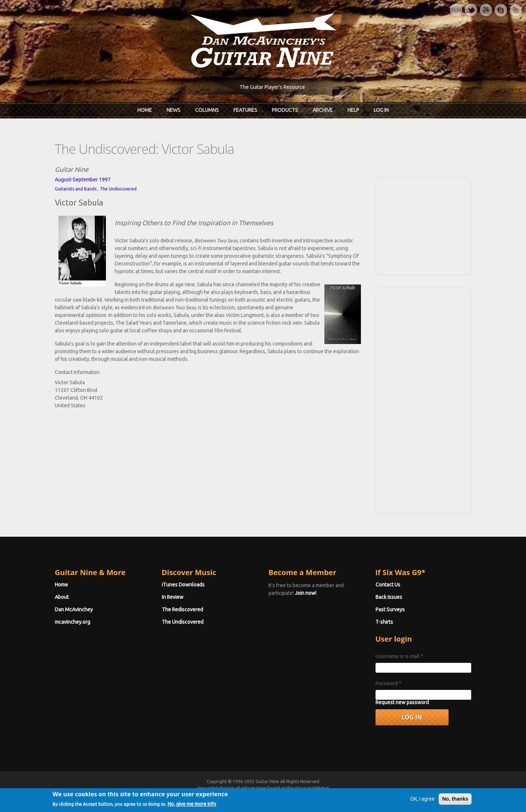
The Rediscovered (182, 609)
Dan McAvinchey (74, 609)
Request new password (402, 702)
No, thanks (455, 802)
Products (285, 110)
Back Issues (389, 597)
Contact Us (388, 585)
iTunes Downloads (183, 585)
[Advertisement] (423, 225)
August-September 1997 (83, 180)
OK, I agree (422, 802)
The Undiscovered (118, 189)
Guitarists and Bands (76, 189)
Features (245, 110)
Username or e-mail (399, 656)
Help (353, 110)
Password (388, 683)
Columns (207, 110)
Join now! (306, 593)
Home (145, 110)
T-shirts (384, 622)
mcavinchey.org (73, 622)
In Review (173, 597)
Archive (323, 110)
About (62, 597)
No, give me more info (192, 807)
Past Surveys (390, 609)
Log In (381, 110)
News (174, 110)
